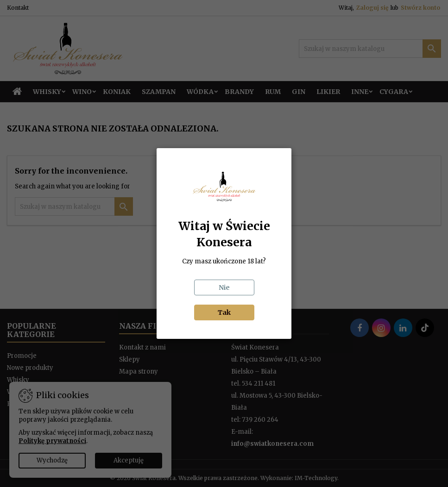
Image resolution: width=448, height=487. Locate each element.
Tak (224, 312)
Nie (224, 287)
